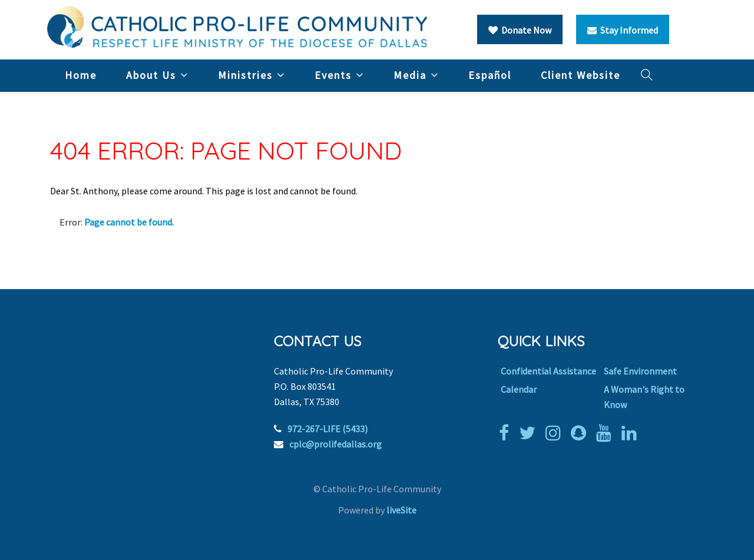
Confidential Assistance (548, 371)
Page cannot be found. (129, 222)
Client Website (581, 75)
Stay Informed (623, 30)
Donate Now (520, 30)
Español (490, 75)
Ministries (245, 75)
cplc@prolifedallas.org (335, 444)
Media (410, 75)
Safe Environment (640, 371)
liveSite (401, 510)
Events (333, 75)
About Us (151, 75)
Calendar (519, 389)
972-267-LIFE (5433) (328, 429)
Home (81, 75)
